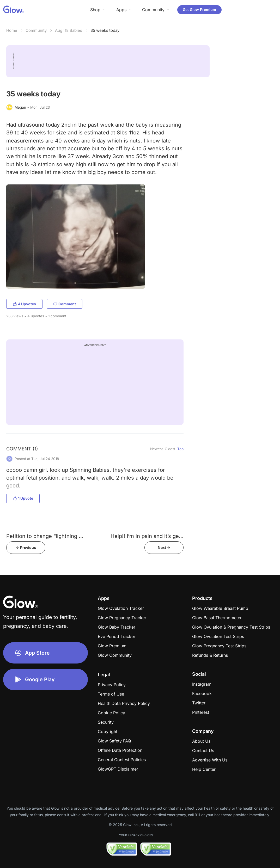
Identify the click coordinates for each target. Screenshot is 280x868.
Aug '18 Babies (69, 30)
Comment (65, 304)
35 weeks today (105, 30)
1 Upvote (23, 498)
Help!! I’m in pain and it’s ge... (147, 536)
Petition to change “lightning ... (45, 536)
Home (12, 30)
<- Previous (26, 547)
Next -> (164, 547)
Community (36, 30)
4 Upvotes (24, 304)
